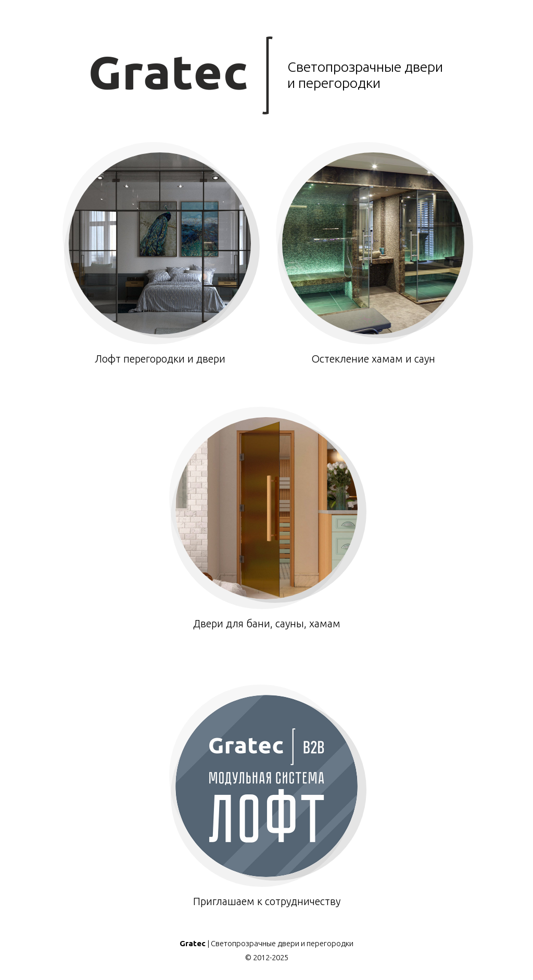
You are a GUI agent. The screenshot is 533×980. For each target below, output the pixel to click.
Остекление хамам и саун (373, 259)
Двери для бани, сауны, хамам (266, 523)
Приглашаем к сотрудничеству (266, 801)
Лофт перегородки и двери (160, 259)
